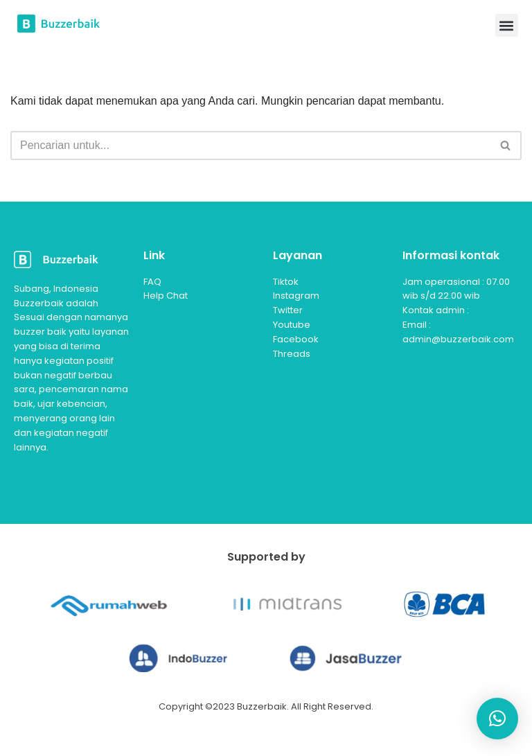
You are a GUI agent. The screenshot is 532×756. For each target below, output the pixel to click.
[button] (507, 25)
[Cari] (250, 146)
